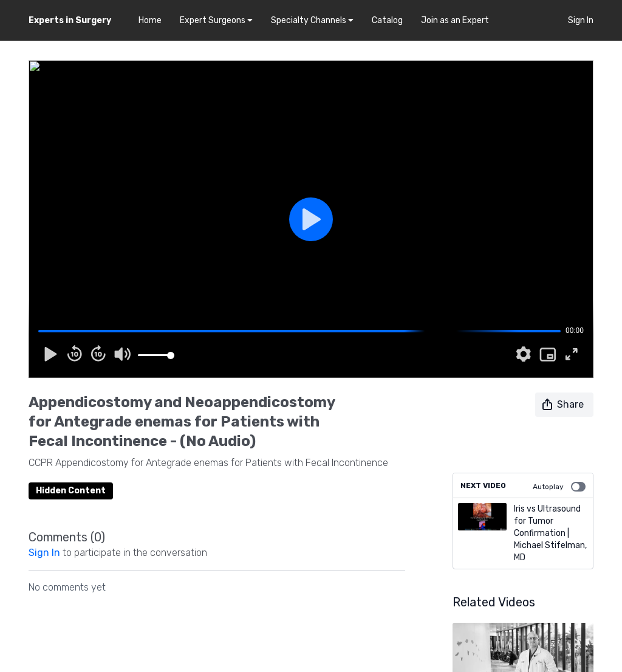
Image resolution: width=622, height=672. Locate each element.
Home (150, 20)
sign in (44, 553)
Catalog (387, 20)
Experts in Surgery (70, 20)
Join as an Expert (455, 20)
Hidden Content (71, 491)
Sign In (581, 20)
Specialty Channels (312, 20)
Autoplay (559, 487)
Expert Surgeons (216, 20)
